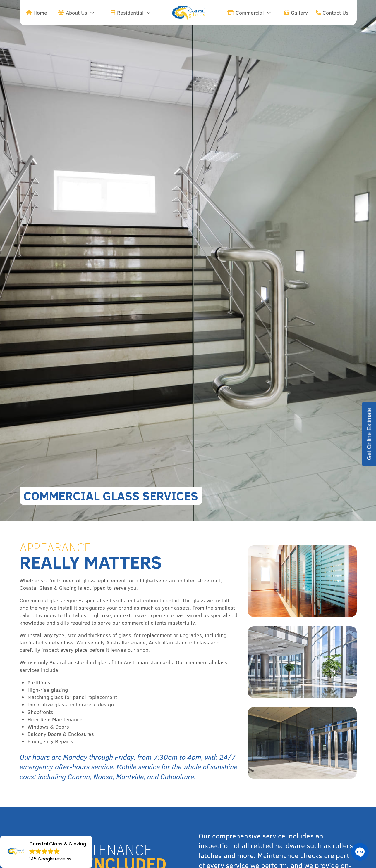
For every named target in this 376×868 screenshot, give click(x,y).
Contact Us (332, 13)
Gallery (296, 13)
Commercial (246, 13)
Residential (127, 13)
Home (37, 13)
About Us (72, 13)
